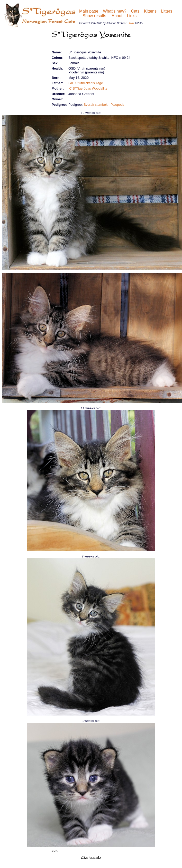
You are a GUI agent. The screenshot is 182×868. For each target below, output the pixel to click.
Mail (132, 23)
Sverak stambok (95, 105)
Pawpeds (117, 105)
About (117, 16)
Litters (167, 11)
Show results (94, 16)
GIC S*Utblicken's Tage (86, 83)
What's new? (115, 11)
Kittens (150, 11)
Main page (89, 11)
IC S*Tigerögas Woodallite (88, 88)
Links (132, 16)
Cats (135, 11)
